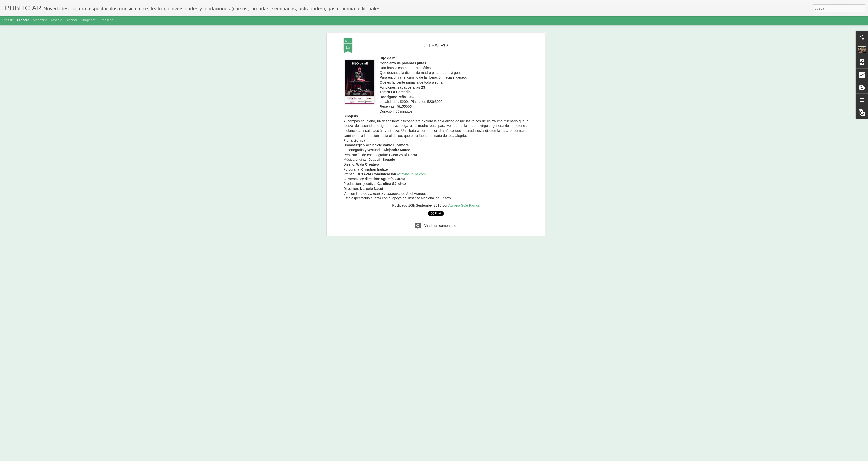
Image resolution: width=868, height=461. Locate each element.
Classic (8, 20)
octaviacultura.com (411, 174)
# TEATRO (436, 45)
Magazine (40, 20)
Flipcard (23, 20)
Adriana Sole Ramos (464, 205)
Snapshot (88, 20)
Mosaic (56, 20)
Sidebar (72, 20)
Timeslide (106, 20)
